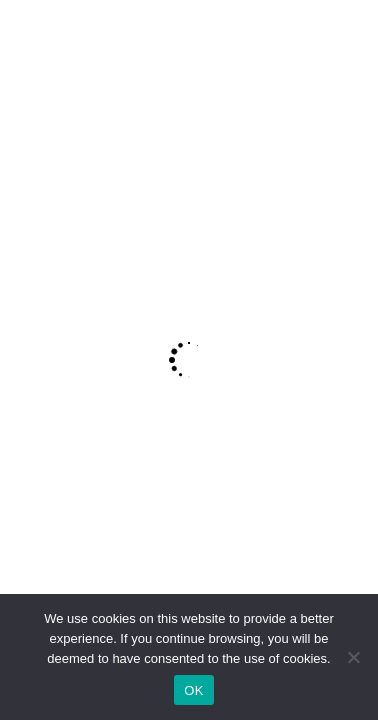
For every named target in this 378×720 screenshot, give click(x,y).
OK (193, 690)
